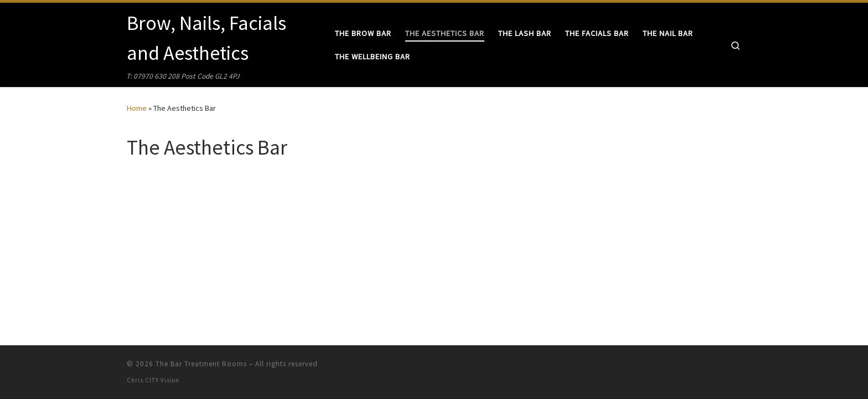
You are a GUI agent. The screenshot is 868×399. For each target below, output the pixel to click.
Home (137, 108)
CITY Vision (162, 380)
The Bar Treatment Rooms (201, 364)
